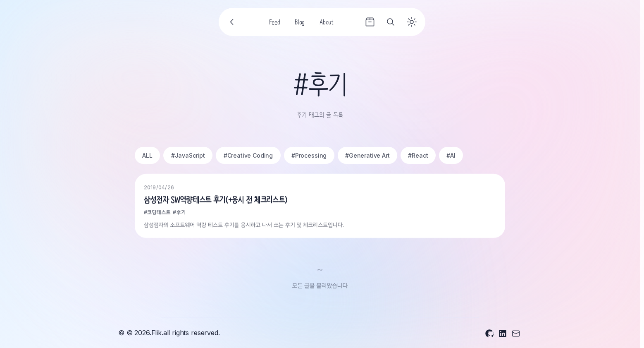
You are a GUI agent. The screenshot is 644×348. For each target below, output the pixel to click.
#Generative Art (367, 155)
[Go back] (232, 22)
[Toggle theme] (412, 22)
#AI (451, 155)
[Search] (391, 22)
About (326, 23)
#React (418, 155)
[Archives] (370, 22)
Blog (300, 23)
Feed (275, 23)
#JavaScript (188, 155)
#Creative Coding (248, 155)
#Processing (309, 155)
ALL (147, 155)
